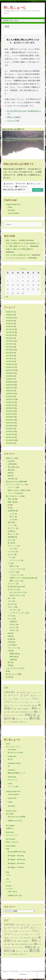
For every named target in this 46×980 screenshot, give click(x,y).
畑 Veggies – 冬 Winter (16, 867)
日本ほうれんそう (16, 595)
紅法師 (10, 639)
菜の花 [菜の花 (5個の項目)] (34, 718)
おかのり (11, 604)
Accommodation (13, 213)
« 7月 (6, 297)
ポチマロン (14, 610)
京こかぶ (13, 627)
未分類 (8, 677)
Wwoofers (11, 479)
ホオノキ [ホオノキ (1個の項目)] (16, 702)
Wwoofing (11, 210)
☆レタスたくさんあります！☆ (17, 258)
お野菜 (10, 464)
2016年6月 (10, 382)
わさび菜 (11, 645)
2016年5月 (10, 385)
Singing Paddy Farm (13, 204)
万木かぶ (13, 625)
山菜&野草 (11, 511)
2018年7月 (10, 312)
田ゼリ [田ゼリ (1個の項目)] (22, 715)
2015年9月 (10, 408)
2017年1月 (10, 361)
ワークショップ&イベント (15, 484)
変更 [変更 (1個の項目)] (15, 709)
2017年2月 (10, 359)
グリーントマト (15, 560)
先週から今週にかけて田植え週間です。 (20, 249)
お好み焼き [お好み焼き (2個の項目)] (10, 692)
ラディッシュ (13, 546)
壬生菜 (10, 642)
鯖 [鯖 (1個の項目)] (26, 722)
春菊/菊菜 (11, 537)
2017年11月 (10, 332)
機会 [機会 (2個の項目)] (36, 712)
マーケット (12, 487)
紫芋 (9, 662)
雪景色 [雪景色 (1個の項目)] (22, 722)
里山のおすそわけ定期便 (15, 482)
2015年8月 (10, 411)
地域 (9, 473)
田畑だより (33, 184)
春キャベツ (12, 534)
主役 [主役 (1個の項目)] (21, 706)
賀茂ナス (13, 566)
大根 (9, 651)
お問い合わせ (13, 892)
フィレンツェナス (16, 569)
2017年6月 (10, 347)
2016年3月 (10, 391)
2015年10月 (10, 405)
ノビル (12, 514)
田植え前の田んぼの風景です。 (20, 164)
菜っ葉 (10, 543)
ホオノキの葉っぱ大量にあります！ (19, 255)
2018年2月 (10, 324)
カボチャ (11, 607)
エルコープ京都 (13, 121)
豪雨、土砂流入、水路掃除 (15, 240)
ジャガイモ (12, 552)
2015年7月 (10, 414)
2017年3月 (10, 356)
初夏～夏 (11, 502)
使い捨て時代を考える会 (17, 111)
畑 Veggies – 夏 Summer (16, 859)
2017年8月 (10, 341)
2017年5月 (10, 350)
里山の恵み (12, 467)
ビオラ (12, 549)
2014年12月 (10, 434)
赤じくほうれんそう (17, 592)
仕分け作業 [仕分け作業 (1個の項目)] (27, 706)
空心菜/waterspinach (15, 587)
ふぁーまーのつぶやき (14, 668)
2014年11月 (10, 437)
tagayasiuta (10, 184)
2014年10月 (10, 440)
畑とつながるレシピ (13, 496)
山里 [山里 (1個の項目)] (5, 712)
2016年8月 (10, 376)
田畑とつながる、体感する (17, 490)
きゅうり (11, 554)
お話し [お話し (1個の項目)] (29, 692)
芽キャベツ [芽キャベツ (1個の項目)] (19, 719)
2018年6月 (10, 315)
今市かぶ (13, 630)
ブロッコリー (13, 648)
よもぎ (12, 519)
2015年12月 (10, 399)
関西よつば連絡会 (14, 117)
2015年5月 (10, 420)
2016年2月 (10, 394)
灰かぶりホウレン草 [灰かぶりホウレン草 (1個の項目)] (13, 715)
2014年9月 (10, 443)
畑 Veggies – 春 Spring (16, 856)
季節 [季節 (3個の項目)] (34, 708)
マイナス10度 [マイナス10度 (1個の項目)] (24, 702)
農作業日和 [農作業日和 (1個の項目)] (15, 722)
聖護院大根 (14, 654)
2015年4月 (10, 423)
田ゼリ (12, 517)
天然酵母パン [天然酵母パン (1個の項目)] (26, 709)
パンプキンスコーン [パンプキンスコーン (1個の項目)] (24, 699)
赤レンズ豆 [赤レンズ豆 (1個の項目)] (7, 722)
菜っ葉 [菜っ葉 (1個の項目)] (26, 719)
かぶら (10, 619)
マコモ (10, 616)
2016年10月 (10, 370)
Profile (10, 207)
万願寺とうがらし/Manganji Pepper (22, 578)
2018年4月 (10, 321)
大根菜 (12, 660)
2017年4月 (10, 353)
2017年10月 (10, 335)
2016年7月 (10, 379)
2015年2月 (10, 429)
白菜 (9, 633)
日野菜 (12, 622)
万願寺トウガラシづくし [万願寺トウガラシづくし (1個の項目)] (11, 706)
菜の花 (10, 522)
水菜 (9, 636)
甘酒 (9, 665)
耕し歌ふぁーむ (15, 7)
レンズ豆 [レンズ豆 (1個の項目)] (37, 702)
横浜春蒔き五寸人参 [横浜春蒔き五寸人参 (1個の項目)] (27, 712)
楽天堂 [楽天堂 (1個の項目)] (17, 712)
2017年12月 (10, 329)
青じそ (10, 598)
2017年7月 (10, 344)
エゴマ (10, 601)
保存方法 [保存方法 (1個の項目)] (34, 706)
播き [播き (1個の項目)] (9, 712)
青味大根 (13, 657)
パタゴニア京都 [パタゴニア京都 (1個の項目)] (13, 699)
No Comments (22, 187)
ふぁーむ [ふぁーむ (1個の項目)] (35, 692)
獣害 (9, 476)
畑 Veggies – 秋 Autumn (16, 863)
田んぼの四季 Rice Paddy (17, 852)
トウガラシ (12, 572)
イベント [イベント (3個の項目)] (13, 695)
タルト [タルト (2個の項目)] (33, 695)
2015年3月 (10, 426)
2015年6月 (10, 417)
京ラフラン (12, 528)
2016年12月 (10, 364)
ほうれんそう (13, 589)
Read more (38, 190)
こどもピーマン (15, 575)
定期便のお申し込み (15, 895)
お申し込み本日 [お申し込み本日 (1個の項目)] (21, 692)
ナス (9, 563)
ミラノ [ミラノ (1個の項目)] (31, 702)
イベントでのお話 (14, 493)
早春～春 (11, 499)
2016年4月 (10, 388)
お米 (39, 184)
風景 (9, 470)
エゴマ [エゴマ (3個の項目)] (24, 695)
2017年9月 (10, 338)
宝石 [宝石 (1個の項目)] (39, 709)
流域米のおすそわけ (15, 821)
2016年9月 (10, 373)
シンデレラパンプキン (18, 613)
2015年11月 (10, 402)
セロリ (10, 540)
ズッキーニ (12, 584)
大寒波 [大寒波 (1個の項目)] (19, 709)
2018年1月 (10, 326)
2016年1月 (10, 396)
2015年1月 (10, 431)
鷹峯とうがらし (15, 581)
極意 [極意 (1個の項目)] (13, 712)
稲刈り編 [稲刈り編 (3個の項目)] (10, 718)
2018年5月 (10, 318)
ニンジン (11, 525)
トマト (10, 557)
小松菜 (10, 531)
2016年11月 (10, 367)
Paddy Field (12, 798)
